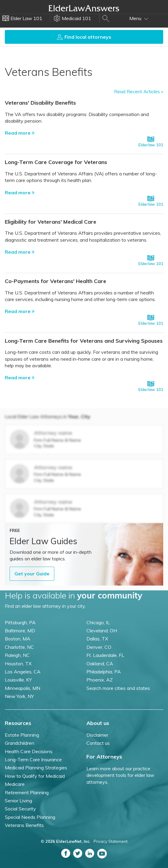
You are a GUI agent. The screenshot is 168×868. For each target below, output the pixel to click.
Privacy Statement (111, 841)
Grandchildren (19, 743)
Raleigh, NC (17, 655)
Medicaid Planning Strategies (36, 768)
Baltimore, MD (20, 631)
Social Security (20, 809)
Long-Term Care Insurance (33, 759)
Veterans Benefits (24, 825)
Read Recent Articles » (139, 91)
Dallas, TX (97, 639)
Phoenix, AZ (100, 680)
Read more (20, 133)
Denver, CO (99, 647)
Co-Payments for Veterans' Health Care (55, 281)
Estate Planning (22, 735)
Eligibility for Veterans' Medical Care (51, 222)
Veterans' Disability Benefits (40, 103)
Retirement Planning (27, 792)
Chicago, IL (98, 622)
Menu (139, 18)
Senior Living (18, 801)
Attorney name (53, 433)
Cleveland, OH (102, 631)
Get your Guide (32, 574)
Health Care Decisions (29, 751)
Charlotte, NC (19, 647)
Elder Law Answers (84, 8)
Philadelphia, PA (104, 672)
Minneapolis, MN (22, 688)
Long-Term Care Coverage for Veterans (56, 162)
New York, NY (19, 696)
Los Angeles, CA (23, 672)
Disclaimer (97, 735)
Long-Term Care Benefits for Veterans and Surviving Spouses (84, 341)
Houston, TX (18, 664)
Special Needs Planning (30, 817)
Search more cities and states (118, 688)
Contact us (98, 743)
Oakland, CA (100, 664)
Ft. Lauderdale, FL (105, 655)
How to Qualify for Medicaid (35, 776)
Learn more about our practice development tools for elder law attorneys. (120, 775)
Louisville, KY (18, 680)
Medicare (15, 784)
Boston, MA (18, 639)
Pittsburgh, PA (20, 622)
